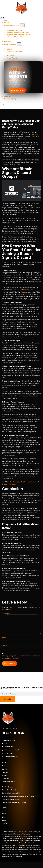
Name (5, 638)
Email (5, 646)
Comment (6, 613)
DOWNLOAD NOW (17, 90)
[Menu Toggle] (2, 18)
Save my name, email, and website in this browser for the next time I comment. (21, 657)
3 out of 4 (35, 137)
